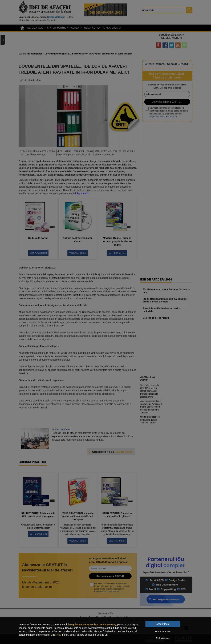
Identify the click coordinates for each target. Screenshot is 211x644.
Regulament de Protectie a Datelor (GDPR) (93, 625)
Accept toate (163, 624)
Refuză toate (163, 638)
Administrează (163, 631)
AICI (59, 635)
